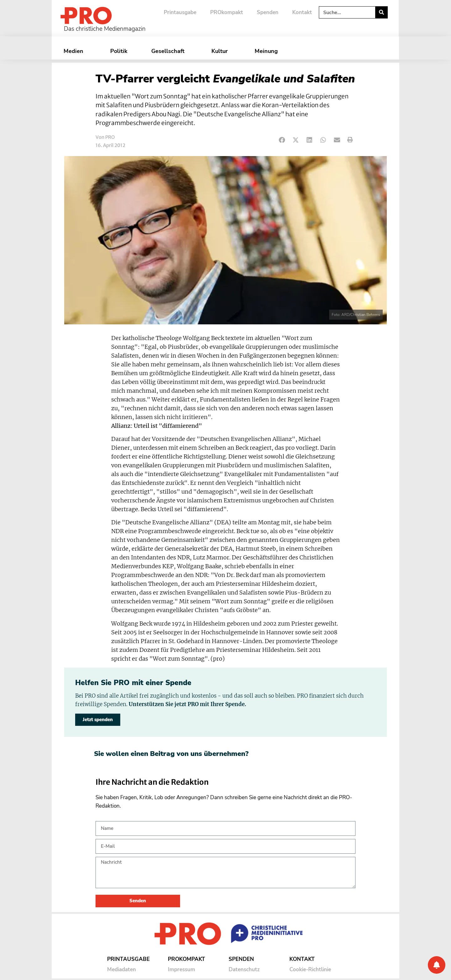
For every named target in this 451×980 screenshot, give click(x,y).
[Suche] (381, 12)
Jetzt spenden (98, 720)
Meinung (268, 51)
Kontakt (302, 12)
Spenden (268, 12)
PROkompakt (227, 12)
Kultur (221, 51)
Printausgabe (180, 12)
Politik (119, 51)
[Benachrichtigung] (437, 965)
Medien (75, 51)
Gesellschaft (169, 51)
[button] (282, 140)
